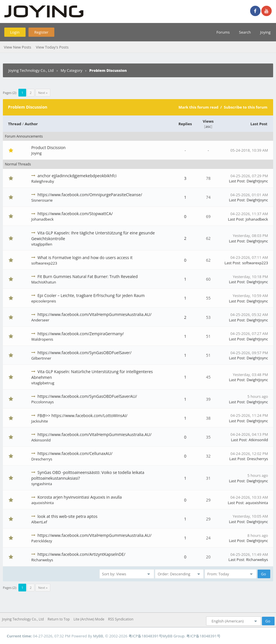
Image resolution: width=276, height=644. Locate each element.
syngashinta (42, 484)
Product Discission (49, 147)
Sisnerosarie (42, 200)
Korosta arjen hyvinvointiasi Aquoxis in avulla (79, 497)
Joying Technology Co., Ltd (31, 70)
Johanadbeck (43, 219)
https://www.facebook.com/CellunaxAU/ (75, 453)
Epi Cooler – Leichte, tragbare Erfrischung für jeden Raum (91, 295)
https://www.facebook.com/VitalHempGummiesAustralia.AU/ (94, 314)
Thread (15, 124)
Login (15, 32)
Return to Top (59, 619)
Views (208, 121)
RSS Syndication (121, 619)
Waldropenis (42, 339)
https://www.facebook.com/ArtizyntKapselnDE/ (81, 554)
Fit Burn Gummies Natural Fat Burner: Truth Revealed (88, 276)
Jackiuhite (40, 421)
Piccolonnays (43, 402)
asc (208, 126)
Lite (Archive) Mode (89, 619)
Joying (265, 32)
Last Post (259, 124)
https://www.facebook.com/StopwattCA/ (75, 214)
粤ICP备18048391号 (145, 636)
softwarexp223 (44, 263)
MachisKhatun (44, 282)
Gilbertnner (41, 358)
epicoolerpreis (44, 301)
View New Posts (17, 47)
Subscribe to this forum (246, 107)
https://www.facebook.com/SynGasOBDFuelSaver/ (84, 353)
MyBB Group (174, 636)
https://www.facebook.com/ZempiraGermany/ (80, 334)
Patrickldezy (42, 541)
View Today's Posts (52, 47)
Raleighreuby (43, 181)
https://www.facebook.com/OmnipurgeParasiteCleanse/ (90, 195)
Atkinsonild (41, 440)
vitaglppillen (42, 244)
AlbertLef (39, 522)
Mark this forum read (199, 107)
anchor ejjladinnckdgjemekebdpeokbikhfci (77, 176)
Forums (223, 32)
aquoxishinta (43, 503)
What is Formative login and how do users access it (85, 258)
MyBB (98, 636)
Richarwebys (42, 560)
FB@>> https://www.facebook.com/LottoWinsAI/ (82, 415)
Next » (43, 93)
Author (31, 124)
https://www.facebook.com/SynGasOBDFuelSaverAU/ (87, 396)
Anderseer (40, 320)
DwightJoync (257, 181)
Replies (185, 124)
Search (245, 32)
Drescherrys (42, 459)
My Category (72, 70)
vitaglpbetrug (43, 383)
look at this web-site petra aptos (67, 516)
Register (41, 32)
